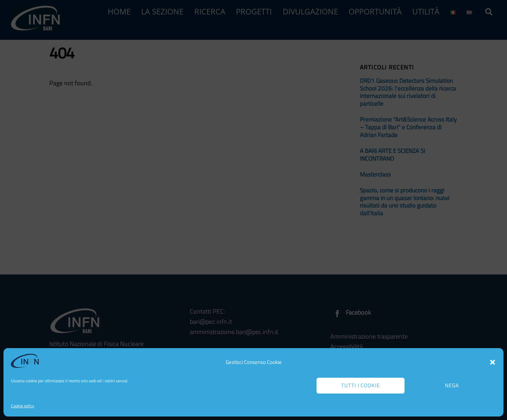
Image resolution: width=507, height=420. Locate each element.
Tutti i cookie (361, 385)
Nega (452, 385)
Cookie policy (23, 406)
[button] (493, 362)
